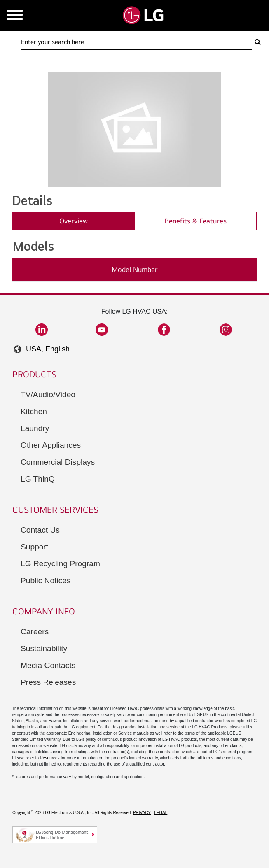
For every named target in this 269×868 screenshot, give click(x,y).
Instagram (226, 330)
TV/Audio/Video (48, 394)
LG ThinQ (38, 479)
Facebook (164, 330)
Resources (50, 758)
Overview (74, 221)
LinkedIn (42, 330)
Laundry (35, 428)
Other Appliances (51, 445)
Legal (161, 813)
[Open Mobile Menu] (15, 15)
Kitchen (34, 411)
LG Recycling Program (60, 564)
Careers (35, 632)
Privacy (142, 813)
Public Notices (46, 581)
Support (34, 547)
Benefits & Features (195, 221)
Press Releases (48, 682)
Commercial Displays (58, 462)
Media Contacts (48, 665)
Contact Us (40, 530)
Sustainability (44, 648)
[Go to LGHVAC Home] (143, 15)
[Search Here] (137, 42)
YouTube (102, 330)
